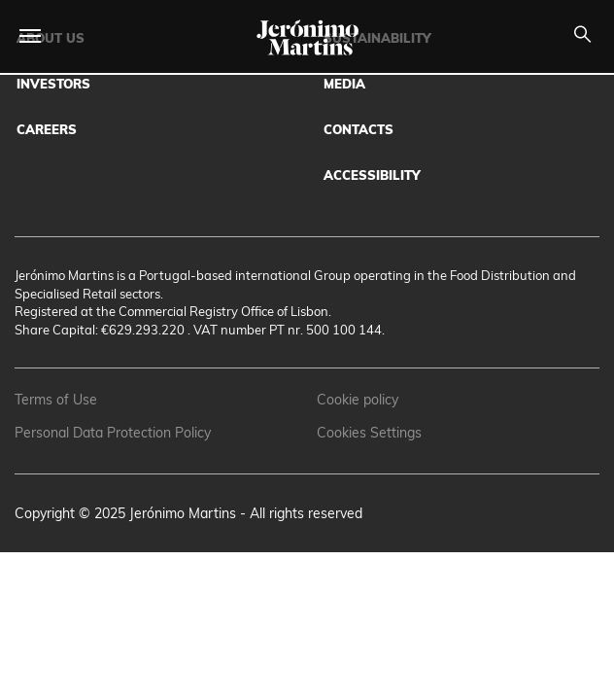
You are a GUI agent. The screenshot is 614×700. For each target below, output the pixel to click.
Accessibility (372, 175)
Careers (47, 129)
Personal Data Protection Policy (113, 433)
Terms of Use (56, 400)
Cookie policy (358, 400)
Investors (53, 84)
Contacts (358, 129)
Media (344, 84)
